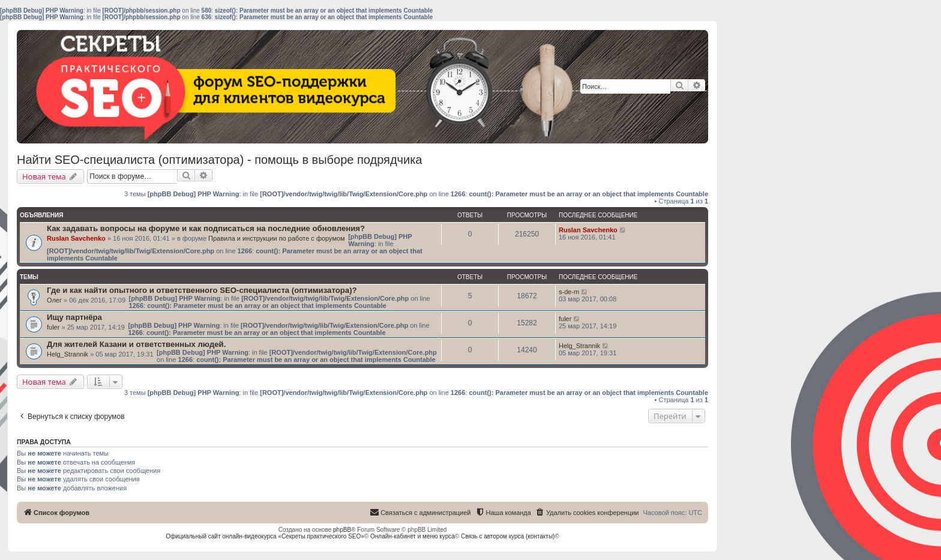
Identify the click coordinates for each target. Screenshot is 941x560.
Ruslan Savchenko (76, 238)
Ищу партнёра (74, 317)
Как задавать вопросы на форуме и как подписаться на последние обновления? (206, 228)
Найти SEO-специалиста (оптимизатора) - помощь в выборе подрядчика (219, 160)
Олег (54, 300)
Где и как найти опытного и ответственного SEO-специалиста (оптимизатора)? (202, 290)
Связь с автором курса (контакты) (508, 536)
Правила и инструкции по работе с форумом (277, 238)
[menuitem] (587, 513)
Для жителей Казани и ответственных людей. (136, 344)
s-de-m (569, 292)
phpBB (342, 530)
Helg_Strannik (68, 354)
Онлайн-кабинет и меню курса (413, 536)
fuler (53, 327)
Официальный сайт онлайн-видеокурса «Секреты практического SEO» (265, 536)
